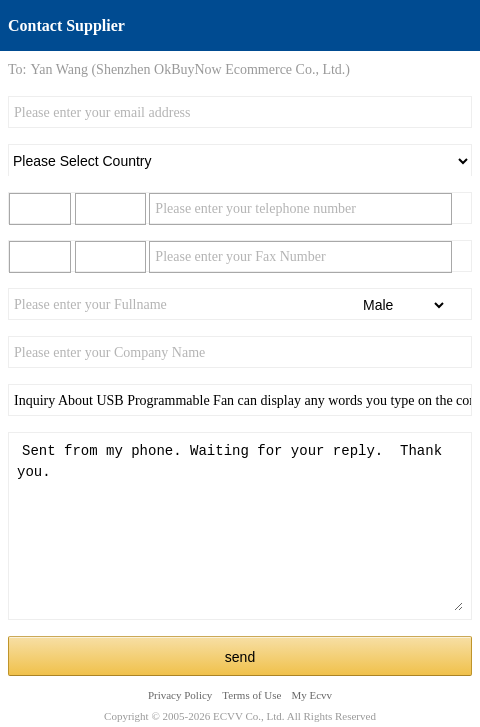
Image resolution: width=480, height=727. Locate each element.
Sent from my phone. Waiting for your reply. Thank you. (240, 526)
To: (17, 69)
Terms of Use (251, 695)
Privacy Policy (180, 695)
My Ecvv (311, 695)
